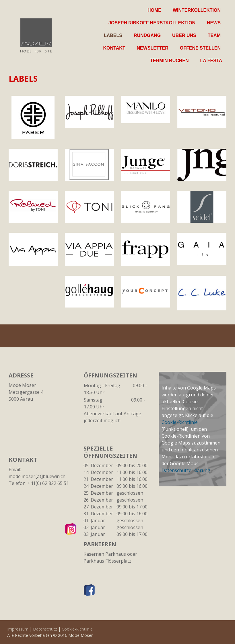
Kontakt (114, 48)
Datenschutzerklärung (186, 470)
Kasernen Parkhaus (105, 554)
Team (214, 35)
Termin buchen (169, 61)
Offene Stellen (200, 48)
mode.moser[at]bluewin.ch (37, 476)
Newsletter (153, 48)
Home (154, 10)
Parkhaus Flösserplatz (107, 561)
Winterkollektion (197, 10)
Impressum (18, 629)
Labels (113, 35)
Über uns (184, 35)
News (214, 23)
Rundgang (147, 35)
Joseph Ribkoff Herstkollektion (152, 23)
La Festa (211, 61)
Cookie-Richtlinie (180, 422)
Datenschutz (45, 629)
